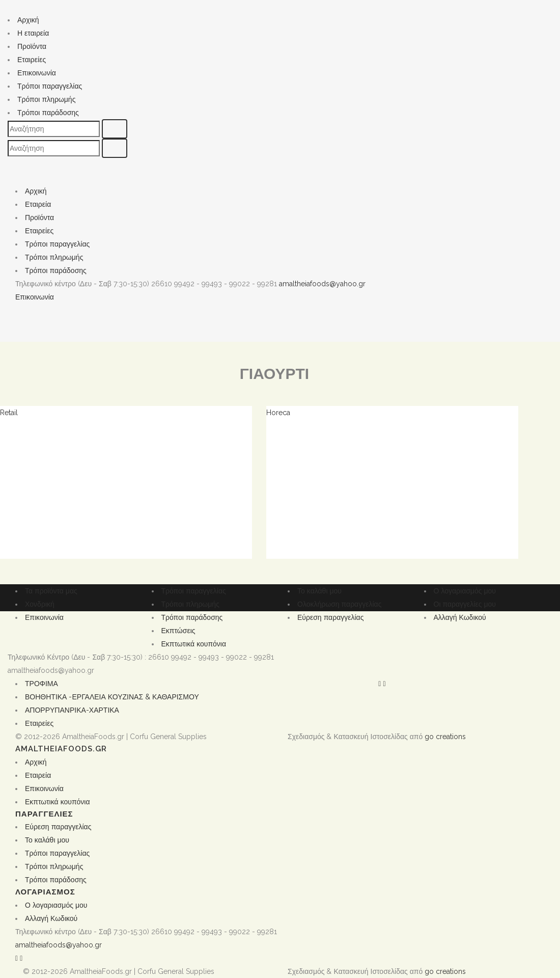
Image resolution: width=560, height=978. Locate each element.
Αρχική (28, 20)
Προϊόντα (32, 46)
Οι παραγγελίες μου (465, 604)
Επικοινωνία (37, 73)
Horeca (278, 413)
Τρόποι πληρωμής (46, 99)
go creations (445, 737)
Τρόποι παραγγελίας (50, 86)
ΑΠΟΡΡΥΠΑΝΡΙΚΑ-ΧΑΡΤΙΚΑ (72, 710)
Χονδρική (40, 604)
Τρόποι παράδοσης (48, 113)
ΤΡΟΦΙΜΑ (41, 684)
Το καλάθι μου (319, 591)
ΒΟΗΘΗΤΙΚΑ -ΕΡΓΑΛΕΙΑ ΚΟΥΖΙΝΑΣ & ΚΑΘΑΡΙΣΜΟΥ (112, 697)
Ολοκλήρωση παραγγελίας (339, 604)
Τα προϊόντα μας (51, 591)
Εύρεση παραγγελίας (330, 617)
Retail (9, 413)
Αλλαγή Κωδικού (460, 617)
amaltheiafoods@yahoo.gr (322, 284)
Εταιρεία (38, 204)
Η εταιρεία (33, 33)
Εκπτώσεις (178, 631)
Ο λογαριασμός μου (465, 591)
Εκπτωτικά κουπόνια (194, 644)
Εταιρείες (32, 60)
